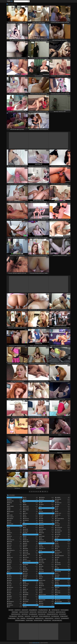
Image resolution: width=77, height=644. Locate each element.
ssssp (18, 618)
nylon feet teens (25, 614)
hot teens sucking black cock (45, 616)
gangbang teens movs (39, 618)
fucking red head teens (49, 618)
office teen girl (21, 616)
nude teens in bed (33, 612)
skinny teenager (15, 612)
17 (45, 492)
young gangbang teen (33, 610)
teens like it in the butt (38, 620)
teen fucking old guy (55, 616)
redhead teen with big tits (42, 612)
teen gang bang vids (65, 618)
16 (43, 492)
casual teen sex (18, 610)
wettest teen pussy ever (16, 614)
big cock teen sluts (42, 614)
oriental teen (23, 618)
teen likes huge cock (56, 610)
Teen (10, 1)
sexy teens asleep (29, 620)
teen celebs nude (35, 616)
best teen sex (57, 618)
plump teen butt (25, 610)
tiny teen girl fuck (52, 612)
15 (40, 492)
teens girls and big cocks (57, 620)
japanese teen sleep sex (61, 612)
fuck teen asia (27, 616)
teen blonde (11, 610)
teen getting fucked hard (43, 610)
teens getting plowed (33, 614)
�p (50, 610)
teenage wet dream (64, 616)
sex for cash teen (62, 614)
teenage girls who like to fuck (52, 614)
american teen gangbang (20, 620)
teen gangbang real (30, 618)
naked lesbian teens (47, 620)
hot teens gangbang (64, 610)
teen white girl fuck (13, 616)
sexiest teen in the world (24, 612)
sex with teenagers (12, 618)
